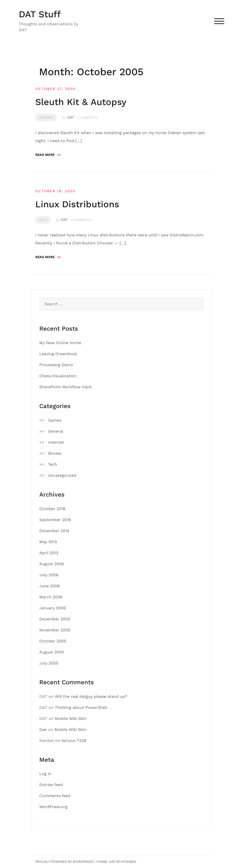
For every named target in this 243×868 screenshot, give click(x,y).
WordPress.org (53, 807)
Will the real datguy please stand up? (91, 696)
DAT (71, 117)
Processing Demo (56, 365)
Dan (43, 730)
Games (55, 420)
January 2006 (53, 608)
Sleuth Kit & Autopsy (81, 102)
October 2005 (53, 641)
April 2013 (49, 553)
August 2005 (52, 652)
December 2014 (54, 531)
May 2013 (48, 542)
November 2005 (55, 630)
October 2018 (52, 509)
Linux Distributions (77, 204)
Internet (56, 442)
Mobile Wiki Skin (71, 718)
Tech (43, 220)
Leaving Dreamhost (58, 354)
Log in (45, 774)
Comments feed (55, 796)
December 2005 (55, 619)
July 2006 (49, 575)
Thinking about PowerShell (81, 707)
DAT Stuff (40, 14)
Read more (48, 155)
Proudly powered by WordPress (64, 862)
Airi (112, 862)
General (46, 118)
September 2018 (55, 520)
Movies (55, 453)
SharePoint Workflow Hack (65, 387)
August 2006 (52, 564)
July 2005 (49, 663)
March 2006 (51, 597)
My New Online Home (60, 343)
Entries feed (51, 785)
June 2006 (50, 586)
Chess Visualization (58, 376)
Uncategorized (62, 475)
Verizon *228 (74, 741)
